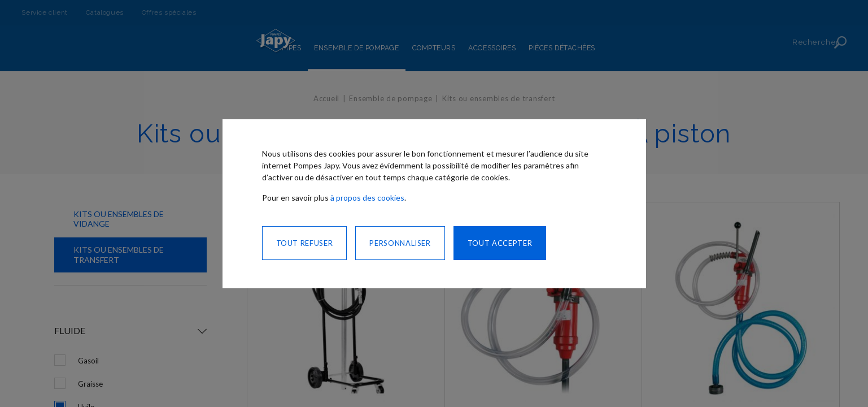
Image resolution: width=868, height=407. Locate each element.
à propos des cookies (367, 198)
